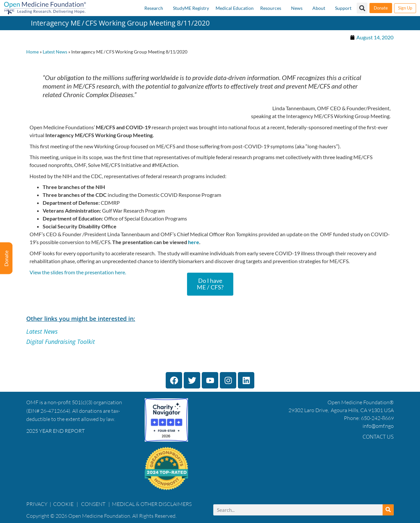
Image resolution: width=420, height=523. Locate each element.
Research (154, 8)
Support (343, 8)
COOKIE (64, 504)
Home (32, 52)
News (297, 8)
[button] (362, 8)
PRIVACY (37, 504)
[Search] (388, 510)
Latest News (55, 52)
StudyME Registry (191, 8)
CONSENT (93, 504)
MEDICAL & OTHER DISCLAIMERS (152, 504)
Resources (271, 8)
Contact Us (378, 437)
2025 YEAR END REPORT (55, 431)
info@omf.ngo (378, 426)
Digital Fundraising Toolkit (61, 342)
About (319, 8)
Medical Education (235, 8)
